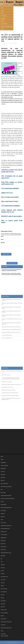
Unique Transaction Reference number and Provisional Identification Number (11, 399)
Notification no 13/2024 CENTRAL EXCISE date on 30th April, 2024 (11, 312)
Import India (3, 478)
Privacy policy (3, 634)
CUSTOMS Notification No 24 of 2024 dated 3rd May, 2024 (12, 330)
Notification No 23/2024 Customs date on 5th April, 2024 (11, 332)
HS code (2, 502)
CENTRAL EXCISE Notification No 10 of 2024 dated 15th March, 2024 (11, 323)
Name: (2, 236)
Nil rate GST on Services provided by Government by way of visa (12, 372)
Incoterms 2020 (4, 24)
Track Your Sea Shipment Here (7, 338)
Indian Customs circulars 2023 (6, 622)
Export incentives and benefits (6, 487)
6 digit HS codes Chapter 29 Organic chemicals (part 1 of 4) (12, 385)
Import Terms (3, 541)
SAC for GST (3, 580)
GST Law (2, 571)
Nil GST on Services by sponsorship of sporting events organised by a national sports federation (12, 270)
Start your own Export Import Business (8, 499)
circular (2, 631)
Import (2, 10)
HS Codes (3, 568)
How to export (3, 523)
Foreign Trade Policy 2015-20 (6, 496)
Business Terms (4, 532)
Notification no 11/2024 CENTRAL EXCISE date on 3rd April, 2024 (12, 320)
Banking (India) (4, 505)
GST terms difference (5, 613)
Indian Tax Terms (4, 610)
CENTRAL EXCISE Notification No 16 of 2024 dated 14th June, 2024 (11, 300)
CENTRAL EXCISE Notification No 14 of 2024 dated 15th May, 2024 (11, 308)
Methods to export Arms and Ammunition (9, 390)
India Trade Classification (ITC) (6, 508)
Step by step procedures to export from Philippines (10, 396)
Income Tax (3, 517)
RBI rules (3, 21)
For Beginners (3, 462)
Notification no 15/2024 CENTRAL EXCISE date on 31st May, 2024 (12, 304)
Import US (3, 481)
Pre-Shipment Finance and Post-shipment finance (10, 393)
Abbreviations (3, 469)
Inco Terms (3, 472)
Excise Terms (3, 550)
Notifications (3, 556)
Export (2, 13)
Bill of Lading (3, 16)
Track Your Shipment (4, 466)
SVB (2, 562)
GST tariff (2, 595)
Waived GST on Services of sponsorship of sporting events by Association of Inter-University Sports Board (12, 274)
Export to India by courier (6, 375)
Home (2, 8)
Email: (2, 239)
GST (2, 559)
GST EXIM (3, 604)
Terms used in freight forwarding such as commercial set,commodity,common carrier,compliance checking (11, 378)
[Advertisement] (12, 286)
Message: (3, 243)
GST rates (3, 18)
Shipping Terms (4, 538)
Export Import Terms (4, 484)
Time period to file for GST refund (7, 387)
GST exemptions (4, 592)
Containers (3, 514)
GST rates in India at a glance (7, 382)
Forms (2, 520)
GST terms (3, 607)
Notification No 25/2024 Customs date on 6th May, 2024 (11, 327)
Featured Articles (5, 368)
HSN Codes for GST (4, 577)
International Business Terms (6, 553)
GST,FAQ (15, 43)
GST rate (2, 598)
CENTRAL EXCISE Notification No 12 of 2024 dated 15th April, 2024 (11, 316)
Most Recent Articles (5, 296)
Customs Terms (4, 547)
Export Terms (3, 544)
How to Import (3, 511)
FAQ (2, 490)
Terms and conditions (5, 636)
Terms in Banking (4, 535)
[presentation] (11, 250)
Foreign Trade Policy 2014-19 (6, 526)
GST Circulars (3, 601)
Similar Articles (4, 266)
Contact (2, 29)
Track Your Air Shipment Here (7, 335)
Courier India (3, 625)
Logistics (2, 586)
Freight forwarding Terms (5, 529)
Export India (3, 475)
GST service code (4, 589)
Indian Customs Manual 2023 (7, 26)
